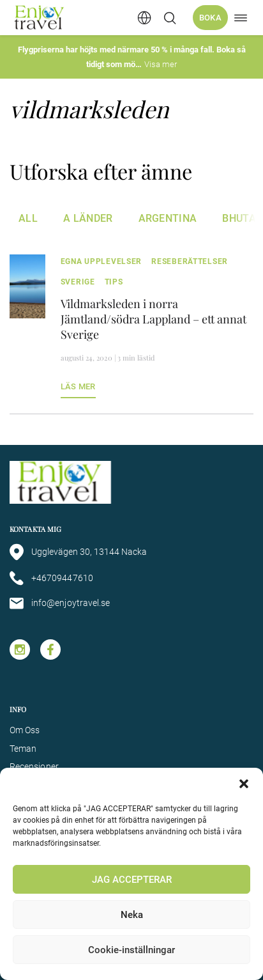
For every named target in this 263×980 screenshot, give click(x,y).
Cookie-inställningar (131, 950)
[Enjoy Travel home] (40, 18)
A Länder (88, 218)
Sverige (78, 282)
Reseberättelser (190, 261)
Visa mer (161, 64)
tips (114, 282)
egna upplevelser (101, 261)
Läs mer (78, 386)
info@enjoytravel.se (60, 603)
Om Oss (25, 730)
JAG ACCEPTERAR (132, 880)
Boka (210, 18)
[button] (244, 784)
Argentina (168, 218)
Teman (23, 749)
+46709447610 (51, 578)
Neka (132, 915)
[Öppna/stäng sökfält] (170, 18)
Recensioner (34, 766)
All (28, 218)
